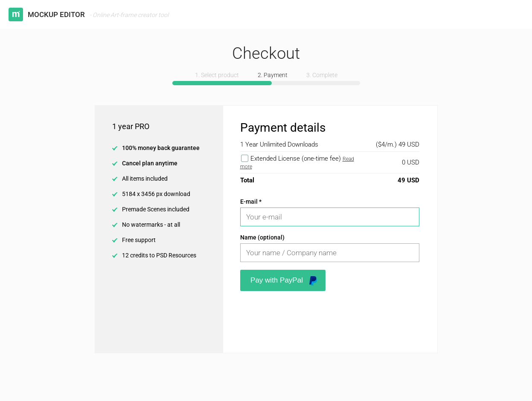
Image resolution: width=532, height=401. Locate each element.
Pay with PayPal (283, 281)
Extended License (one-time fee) (296, 159)
